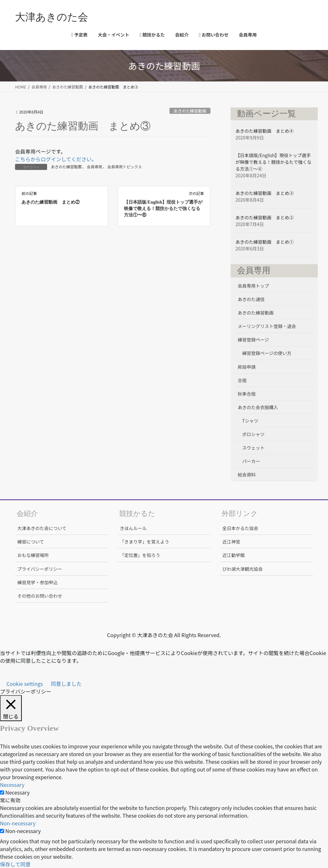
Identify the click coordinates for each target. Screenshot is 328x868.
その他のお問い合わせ (40, 596)
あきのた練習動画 (190, 111)
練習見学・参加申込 (37, 582)
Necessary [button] (12, 785)
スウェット (253, 448)
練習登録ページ (253, 340)
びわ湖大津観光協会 (242, 569)
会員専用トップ (253, 286)
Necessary (18, 792)
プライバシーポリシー (40, 569)
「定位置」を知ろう (140, 555)
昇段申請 (247, 367)
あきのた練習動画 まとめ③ (265, 193)
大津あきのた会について (42, 528)
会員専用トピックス (125, 167)
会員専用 (94, 167)
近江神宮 (231, 542)
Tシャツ (250, 421)
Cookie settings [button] (25, 684)
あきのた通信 (251, 299)
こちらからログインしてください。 (56, 159)
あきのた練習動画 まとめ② (51, 202)
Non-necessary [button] (18, 823)
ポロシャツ (253, 434)
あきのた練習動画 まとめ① (265, 242)
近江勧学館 (234, 555)
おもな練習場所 (33, 555)
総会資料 (247, 475)
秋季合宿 (247, 394)
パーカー (251, 461)
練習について (31, 542)
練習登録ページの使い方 (267, 353)
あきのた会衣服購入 (258, 407)
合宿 (242, 380)
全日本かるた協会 (240, 528)
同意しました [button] (66, 684)
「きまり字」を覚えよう (144, 542)
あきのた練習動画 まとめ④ (265, 131)
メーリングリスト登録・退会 (267, 326)
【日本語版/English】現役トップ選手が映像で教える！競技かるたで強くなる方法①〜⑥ (163, 208)
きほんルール (133, 528)
